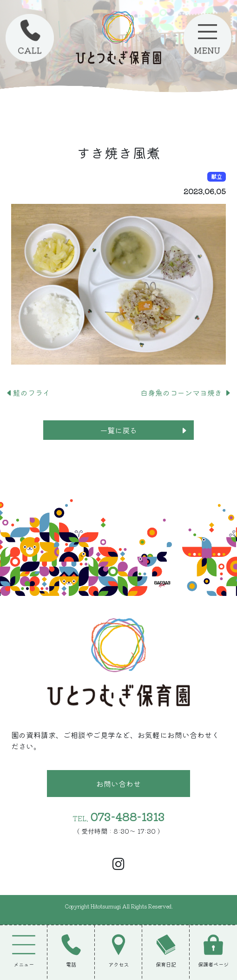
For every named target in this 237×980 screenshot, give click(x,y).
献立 (217, 176)
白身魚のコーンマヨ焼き (186, 392)
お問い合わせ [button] (118, 784)
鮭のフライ (28, 392)
